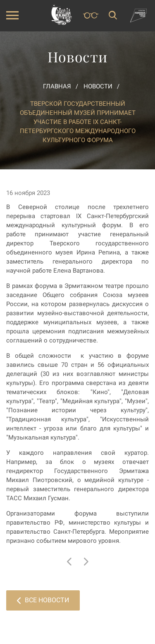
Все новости (43, 600)
